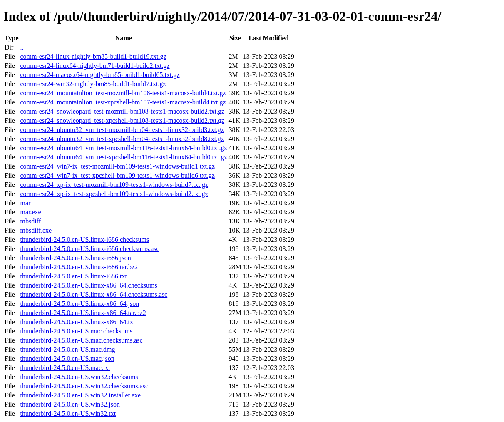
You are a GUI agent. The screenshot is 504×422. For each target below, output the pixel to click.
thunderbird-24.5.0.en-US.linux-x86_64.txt (77, 322)
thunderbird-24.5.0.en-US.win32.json (70, 404)
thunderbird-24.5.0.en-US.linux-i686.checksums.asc (89, 249)
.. (22, 47)
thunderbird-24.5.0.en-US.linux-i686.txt (73, 276)
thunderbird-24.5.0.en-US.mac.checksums (76, 331)
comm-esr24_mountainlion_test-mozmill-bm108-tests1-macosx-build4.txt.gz (123, 93)
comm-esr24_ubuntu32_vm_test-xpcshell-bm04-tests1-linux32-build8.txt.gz (122, 139)
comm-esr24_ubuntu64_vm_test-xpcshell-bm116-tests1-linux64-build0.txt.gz (123, 157)
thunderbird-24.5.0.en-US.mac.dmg (67, 349)
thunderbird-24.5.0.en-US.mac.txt (65, 368)
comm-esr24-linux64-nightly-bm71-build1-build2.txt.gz (95, 66)
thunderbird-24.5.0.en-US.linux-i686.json (75, 258)
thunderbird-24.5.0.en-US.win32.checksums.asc (84, 386)
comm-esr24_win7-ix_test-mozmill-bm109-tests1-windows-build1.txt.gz (117, 166)
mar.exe (30, 212)
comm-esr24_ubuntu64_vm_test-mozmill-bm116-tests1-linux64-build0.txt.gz (123, 148)
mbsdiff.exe (36, 230)
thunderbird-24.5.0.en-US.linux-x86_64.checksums (88, 285)
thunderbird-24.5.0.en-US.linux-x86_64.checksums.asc (94, 294)
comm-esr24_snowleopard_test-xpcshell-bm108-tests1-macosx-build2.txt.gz (122, 120)
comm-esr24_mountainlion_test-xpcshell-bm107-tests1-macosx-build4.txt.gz (123, 102)
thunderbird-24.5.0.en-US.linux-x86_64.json (79, 304)
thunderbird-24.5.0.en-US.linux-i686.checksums (84, 240)
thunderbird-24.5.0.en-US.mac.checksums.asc (81, 340)
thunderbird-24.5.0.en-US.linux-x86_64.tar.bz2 (83, 313)
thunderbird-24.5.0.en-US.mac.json (67, 359)
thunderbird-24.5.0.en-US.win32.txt (68, 413)
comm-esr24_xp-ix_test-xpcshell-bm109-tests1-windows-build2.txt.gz (114, 194)
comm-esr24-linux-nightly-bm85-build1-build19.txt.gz (93, 56)
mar (25, 203)
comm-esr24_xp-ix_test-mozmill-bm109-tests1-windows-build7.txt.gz (114, 185)
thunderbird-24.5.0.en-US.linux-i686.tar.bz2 (79, 267)
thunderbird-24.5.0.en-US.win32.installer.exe (80, 395)
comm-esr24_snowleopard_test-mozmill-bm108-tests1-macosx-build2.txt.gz (122, 111)
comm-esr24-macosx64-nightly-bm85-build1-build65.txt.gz (100, 75)
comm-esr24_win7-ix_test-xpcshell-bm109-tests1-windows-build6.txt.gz (117, 175)
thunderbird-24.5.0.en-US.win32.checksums (79, 377)
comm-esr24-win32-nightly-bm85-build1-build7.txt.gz (93, 84)
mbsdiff (30, 221)
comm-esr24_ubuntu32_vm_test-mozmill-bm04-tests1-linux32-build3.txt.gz (122, 130)
